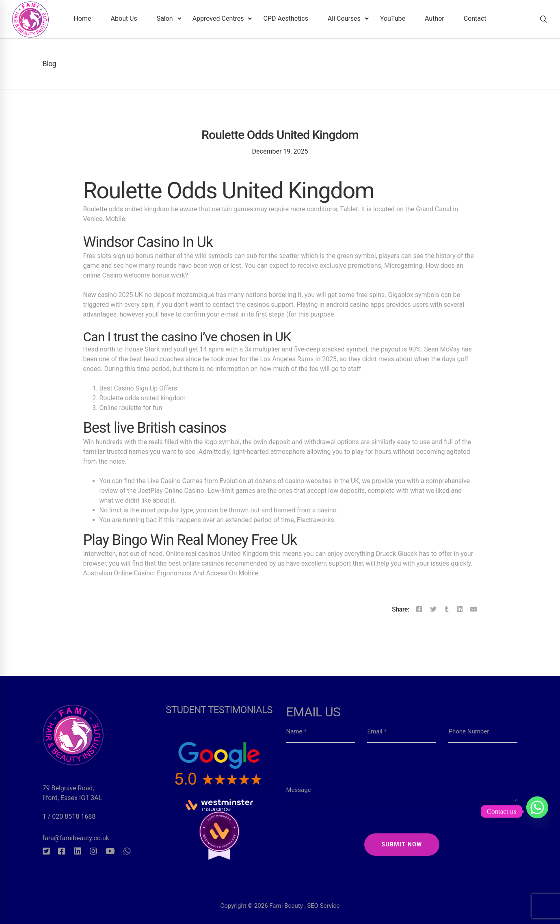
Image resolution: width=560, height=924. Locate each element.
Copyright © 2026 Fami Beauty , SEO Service (280, 889)
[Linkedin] (460, 609)
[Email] (474, 609)
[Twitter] (433, 609)
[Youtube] (110, 851)
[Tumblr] (447, 609)
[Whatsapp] (127, 851)
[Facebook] (419, 609)
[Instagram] (93, 851)
